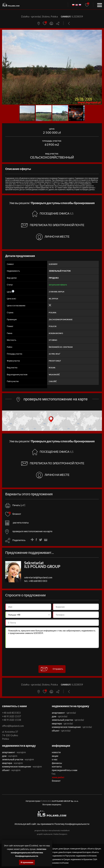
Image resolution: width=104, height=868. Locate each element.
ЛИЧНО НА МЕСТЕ (53, 237)
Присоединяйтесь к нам (65, 770)
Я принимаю (27, 862)
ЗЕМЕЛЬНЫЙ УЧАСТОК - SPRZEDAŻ (68, 720)
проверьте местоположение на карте (29, 531)
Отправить (52, 669)
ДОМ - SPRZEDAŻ (60, 716)
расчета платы (17, 523)
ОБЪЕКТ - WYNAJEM (11, 770)
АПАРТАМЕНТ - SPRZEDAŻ (64, 713)
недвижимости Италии (59, 863)
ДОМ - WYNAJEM (10, 756)
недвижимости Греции (60, 859)
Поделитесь (19, 540)
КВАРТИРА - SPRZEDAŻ (62, 723)
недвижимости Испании (86, 856)
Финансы (57, 763)
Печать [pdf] (15, 505)
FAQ (54, 774)
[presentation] (52, 657)
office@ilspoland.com (13, 726)
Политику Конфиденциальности (72, 824)
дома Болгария (65, 852)
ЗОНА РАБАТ (58, 777)
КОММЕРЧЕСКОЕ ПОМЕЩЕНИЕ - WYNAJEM (22, 766)
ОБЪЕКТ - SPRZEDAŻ (61, 731)
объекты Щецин (94, 849)
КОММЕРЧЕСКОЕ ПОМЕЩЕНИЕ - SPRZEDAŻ (72, 727)
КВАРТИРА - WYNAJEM (12, 763)
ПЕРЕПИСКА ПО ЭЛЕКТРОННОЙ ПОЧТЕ (53, 225)
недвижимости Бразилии (81, 859)
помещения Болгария (81, 852)
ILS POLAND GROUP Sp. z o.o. (65, 801)
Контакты (57, 766)
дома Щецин (64, 849)
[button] (99, 33)
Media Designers (60, 834)
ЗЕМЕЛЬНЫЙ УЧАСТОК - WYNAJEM (18, 759)
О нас (55, 759)
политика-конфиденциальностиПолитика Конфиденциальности (29, 852)
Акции (55, 756)
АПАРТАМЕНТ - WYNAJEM (14, 752)
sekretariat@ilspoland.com (38, 577)
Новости (56, 752)
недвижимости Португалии (64, 856)
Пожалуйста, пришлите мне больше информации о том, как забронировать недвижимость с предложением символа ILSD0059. (52, 638)
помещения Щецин (78, 849)
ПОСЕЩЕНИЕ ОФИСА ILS (53, 214)
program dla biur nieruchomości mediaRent (52, 830)
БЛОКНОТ (56, 781)
